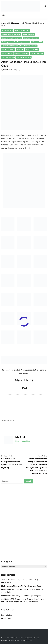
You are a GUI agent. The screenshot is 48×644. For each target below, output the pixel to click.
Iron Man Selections (8, 50)
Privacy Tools (6, 619)
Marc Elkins (20, 50)
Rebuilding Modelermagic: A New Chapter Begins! (21, 596)
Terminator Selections (24, 57)
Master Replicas (7, 54)
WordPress (15, 640)
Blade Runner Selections (31, 38)
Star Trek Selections (37, 54)
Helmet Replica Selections (28, 46)
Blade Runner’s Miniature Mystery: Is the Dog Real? (21, 586)
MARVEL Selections (32, 50)
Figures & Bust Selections (10, 46)
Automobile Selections (22, 30)
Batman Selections (29, 34)
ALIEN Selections (7, 30)
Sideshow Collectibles (21, 54)
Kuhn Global (8, 70)
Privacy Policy (7, 615)
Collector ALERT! (37, 42)
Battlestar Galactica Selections (12, 38)
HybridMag (27, 640)
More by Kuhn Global (23, 441)
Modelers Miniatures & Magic (27, 638)
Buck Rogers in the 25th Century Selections (16, 42)
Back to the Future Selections (11, 34)
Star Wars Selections (8, 57)
